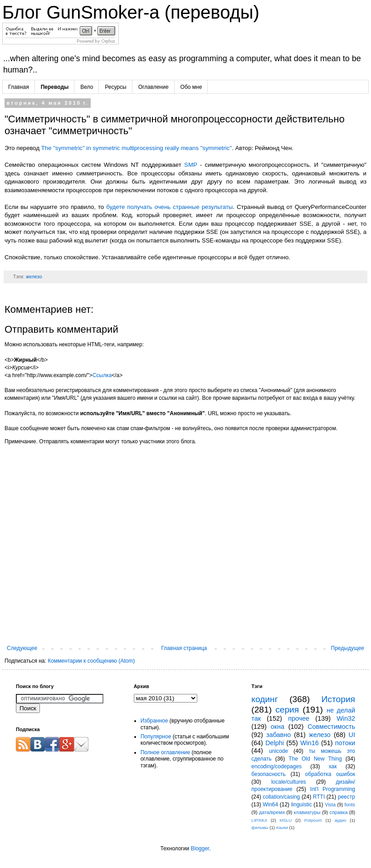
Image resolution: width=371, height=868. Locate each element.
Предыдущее (348, 648)
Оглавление (154, 87)
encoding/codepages (276, 766)
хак (333, 766)
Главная (19, 87)
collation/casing (281, 797)
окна (278, 727)
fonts (350, 805)
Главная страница (184, 648)
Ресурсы (115, 87)
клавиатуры (307, 812)
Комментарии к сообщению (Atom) (91, 661)
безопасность (268, 774)
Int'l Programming (333, 789)
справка (339, 812)
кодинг (264, 699)
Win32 (346, 718)
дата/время (272, 812)
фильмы (260, 827)
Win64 (270, 805)
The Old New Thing (315, 759)
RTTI (319, 797)
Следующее (22, 648)
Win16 (310, 743)
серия (287, 710)
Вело (87, 87)
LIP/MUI (259, 820)
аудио (340, 820)
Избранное (154, 721)
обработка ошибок (330, 774)
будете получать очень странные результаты (169, 207)
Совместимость (331, 727)
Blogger (200, 849)
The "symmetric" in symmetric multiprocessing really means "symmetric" (137, 148)
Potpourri (313, 820)
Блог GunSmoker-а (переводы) (131, 12)
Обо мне (191, 87)
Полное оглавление (166, 752)
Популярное (156, 737)
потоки (345, 743)
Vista (330, 805)
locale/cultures (289, 782)
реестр (347, 797)
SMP (190, 165)
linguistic (302, 805)
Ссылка (102, 375)
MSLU (286, 820)
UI (352, 735)
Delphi (275, 743)
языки (282, 827)
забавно (278, 735)
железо (34, 276)
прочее (299, 718)
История (338, 699)
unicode (278, 751)
